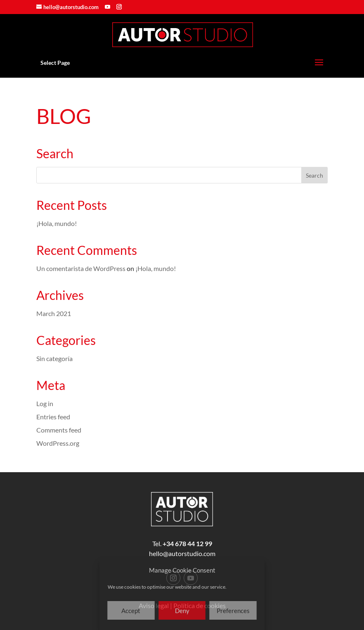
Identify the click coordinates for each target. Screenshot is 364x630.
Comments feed (59, 430)
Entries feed (53, 417)
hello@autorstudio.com (182, 553)
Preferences (233, 611)
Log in (45, 403)
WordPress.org (58, 443)
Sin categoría (54, 358)
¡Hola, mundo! (57, 223)
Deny (182, 611)
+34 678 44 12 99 (187, 543)
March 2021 (54, 313)
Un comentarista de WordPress (81, 268)
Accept (131, 611)
